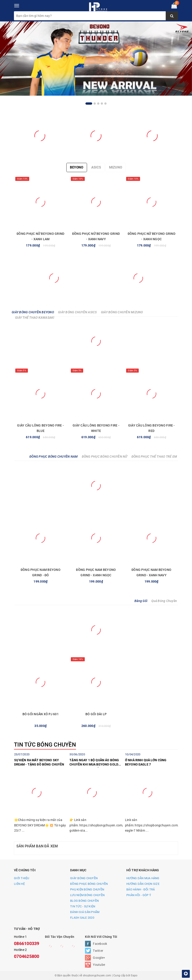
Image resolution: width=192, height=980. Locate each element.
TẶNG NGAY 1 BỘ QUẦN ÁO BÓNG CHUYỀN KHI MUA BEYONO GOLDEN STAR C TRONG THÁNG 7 (96, 763)
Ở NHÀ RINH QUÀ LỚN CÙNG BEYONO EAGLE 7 (146, 762)
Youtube (99, 965)
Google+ (99, 958)
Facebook (100, 944)
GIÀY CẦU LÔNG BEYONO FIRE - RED (152, 428)
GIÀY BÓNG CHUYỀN (84, 878)
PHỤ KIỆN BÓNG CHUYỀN (87, 889)
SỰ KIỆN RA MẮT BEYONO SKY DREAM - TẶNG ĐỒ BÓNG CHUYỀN (39, 762)
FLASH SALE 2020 (82, 918)
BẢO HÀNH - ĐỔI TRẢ (141, 889)
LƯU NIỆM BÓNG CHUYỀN (87, 895)
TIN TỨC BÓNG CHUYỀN (45, 745)
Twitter (98, 951)
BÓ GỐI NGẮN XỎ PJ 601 (41, 714)
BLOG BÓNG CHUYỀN (84, 901)
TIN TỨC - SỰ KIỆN (83, 906)
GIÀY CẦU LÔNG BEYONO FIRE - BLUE (40, 428)
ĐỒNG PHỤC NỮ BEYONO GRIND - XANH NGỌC (152, 236)
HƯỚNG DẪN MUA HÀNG (143, 878)
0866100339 (27, 943)
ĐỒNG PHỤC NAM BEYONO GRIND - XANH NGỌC (96, 572)
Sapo (134, 975)
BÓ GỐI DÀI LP (96, 714)
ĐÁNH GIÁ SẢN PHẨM (85, 912)
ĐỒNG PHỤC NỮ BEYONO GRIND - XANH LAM (40, 236)
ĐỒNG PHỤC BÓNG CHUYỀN (89, 884)
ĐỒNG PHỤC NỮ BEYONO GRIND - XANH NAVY (96, 236)
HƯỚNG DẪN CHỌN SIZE (143, 884)
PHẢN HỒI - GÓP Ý (139, 895)
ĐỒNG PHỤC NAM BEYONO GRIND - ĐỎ (41, 572)
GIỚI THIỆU (22, 878)
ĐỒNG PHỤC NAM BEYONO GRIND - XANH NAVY (151, 572)
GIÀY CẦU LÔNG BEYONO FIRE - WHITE (96, 428)
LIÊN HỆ (19, 884)
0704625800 (27, 956)
